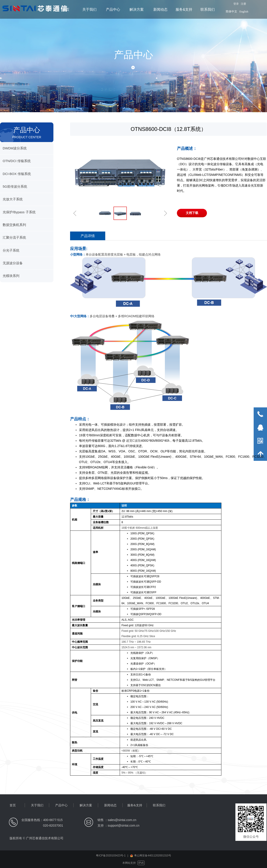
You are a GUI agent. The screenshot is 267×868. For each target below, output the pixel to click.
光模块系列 (11, 276)
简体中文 (231, 11)
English (244, 11)
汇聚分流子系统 (14, 237)
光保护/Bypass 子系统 (19, 212)
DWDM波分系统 (15, 148)
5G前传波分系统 (15, 186)
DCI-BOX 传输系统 (17, 174)
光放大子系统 (13, 199)
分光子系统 (11, 250)
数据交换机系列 (14, 225)
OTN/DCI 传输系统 (17, 161)
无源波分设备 (13, 263)
